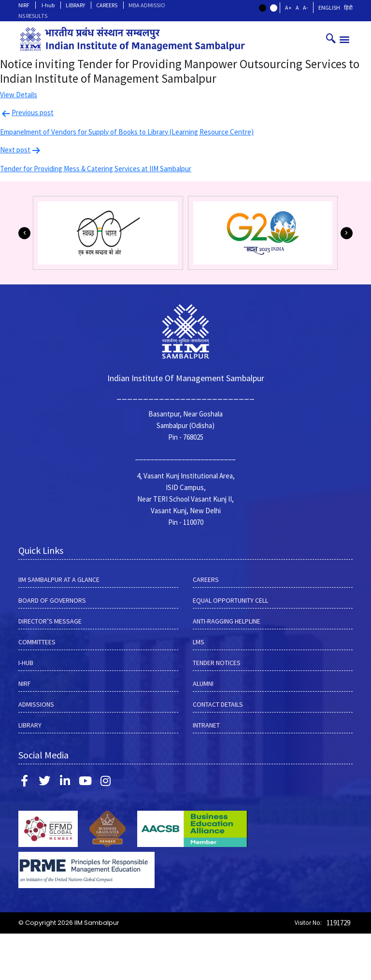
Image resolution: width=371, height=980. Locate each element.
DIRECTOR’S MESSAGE (50, 621)
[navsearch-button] (331, 39)
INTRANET (206, 725)
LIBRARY (75, 5)
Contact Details (218, 704)
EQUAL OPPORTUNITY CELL (230, 600)
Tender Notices (217, 663)
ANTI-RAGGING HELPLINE (227, 621)
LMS (199, 642)
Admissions (36, 704)
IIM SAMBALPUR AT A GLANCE (59, 579)
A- (306, 7)
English (329, 7)
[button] (345, 39)
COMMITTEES (37, 642)
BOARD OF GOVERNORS (52, 600)
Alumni (203, 683)
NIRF (24, 5)
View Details (19, 95)
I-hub (48, 5)
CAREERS (107, 5)
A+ (288, 7)
